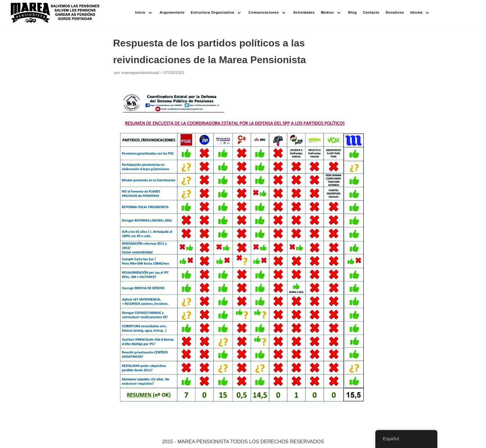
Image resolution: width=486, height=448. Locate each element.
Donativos (395, 12)
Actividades (304, 12)
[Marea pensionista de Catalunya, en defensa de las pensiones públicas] (55, 13)
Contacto (371, 12)
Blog (353, 12)
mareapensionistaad (140, 73)
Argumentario (172, 12)
